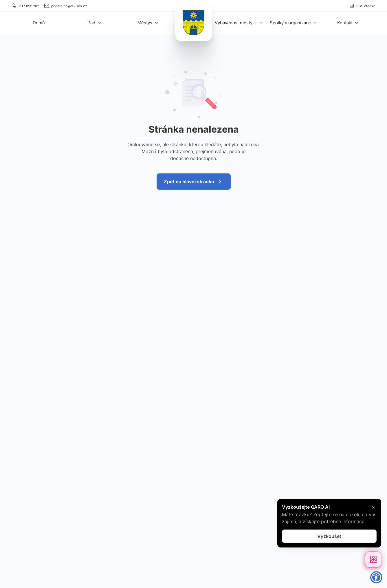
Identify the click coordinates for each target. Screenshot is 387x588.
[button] (93, 23)
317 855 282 (25, 6)
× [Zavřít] (373, 507)
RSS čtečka (362, 6)
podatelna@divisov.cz (65, 6)
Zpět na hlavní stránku (194, 182)
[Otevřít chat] (373, 560)
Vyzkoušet (329, 536)
